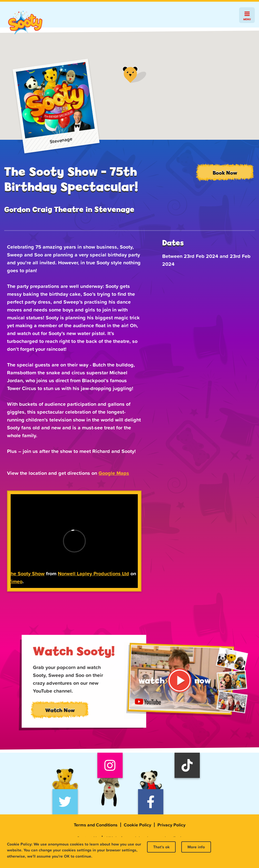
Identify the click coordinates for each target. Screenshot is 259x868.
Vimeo (15, 581)
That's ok (161, 847)
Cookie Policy (137, 825)
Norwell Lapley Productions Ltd (93, 573)
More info (196, 847)
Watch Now (66, 713)
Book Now (225, 173)
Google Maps (114, 473)
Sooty (25, 23)
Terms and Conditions (96, 825)
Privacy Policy (171, 825)
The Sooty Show (26, 573)
